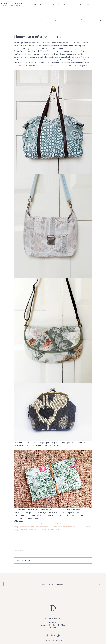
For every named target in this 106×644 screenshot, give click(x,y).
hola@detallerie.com (53, 619)
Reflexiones (85, 20)
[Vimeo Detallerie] (51, 636)
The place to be (42, 20)
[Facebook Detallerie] (58, 636)
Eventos (30, 20)
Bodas (22, 20)
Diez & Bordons (57, 585)
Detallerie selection (70, 20)
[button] (88, 4)
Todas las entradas (9, 20)
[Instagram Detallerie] (48, 636)
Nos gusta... (56, 20)
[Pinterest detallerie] (55, 636)
